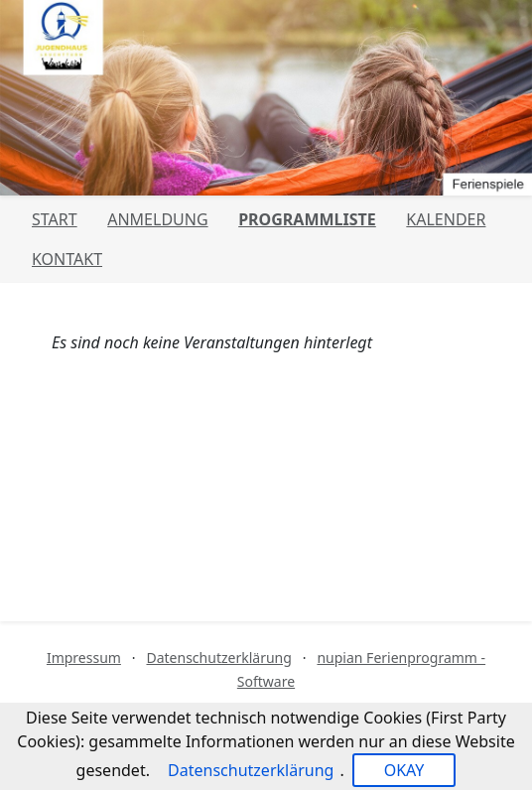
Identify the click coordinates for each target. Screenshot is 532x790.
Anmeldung (157, 219)
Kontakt (67, 259)
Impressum (84, 658)
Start (55, 219)
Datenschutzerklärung (218, 658)
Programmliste (307, 219)
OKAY (404, 770)
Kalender (446, 219)
